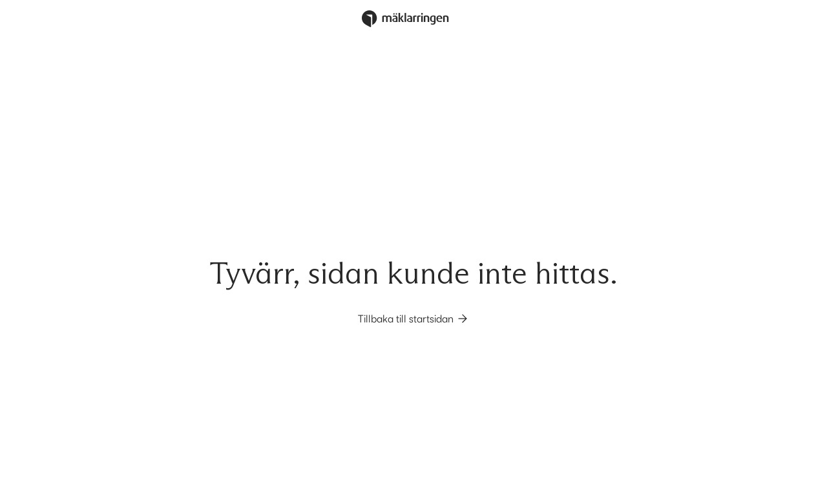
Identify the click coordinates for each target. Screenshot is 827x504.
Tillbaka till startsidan (413, 319)
